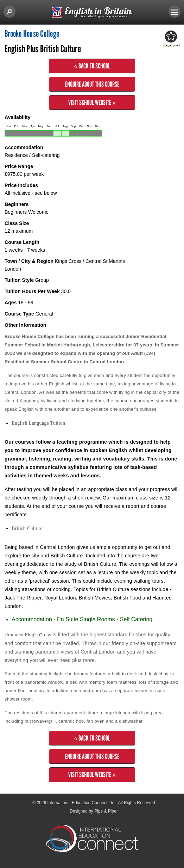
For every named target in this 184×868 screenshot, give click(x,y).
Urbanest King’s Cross (28, 635)
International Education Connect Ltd (81, 803)
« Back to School (92, 66)
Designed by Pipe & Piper (94, 811)
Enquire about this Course (92, 84)
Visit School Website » (92, 102)
